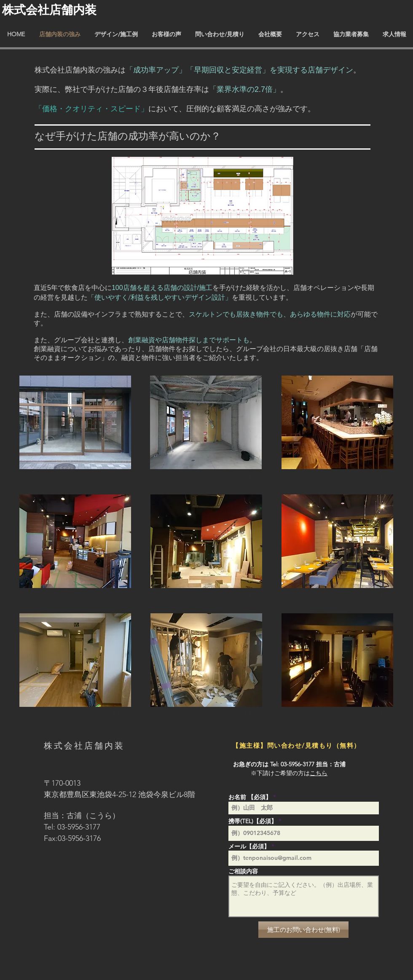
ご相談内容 (243, 871)
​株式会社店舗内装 (49, 10)
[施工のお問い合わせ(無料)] (303, 930)
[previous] (95, 475)
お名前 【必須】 (250, 797)
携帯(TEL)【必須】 (253, 821)
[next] (129, 475)
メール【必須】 (249, 846)
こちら (319, 773)
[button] (75, 422)
